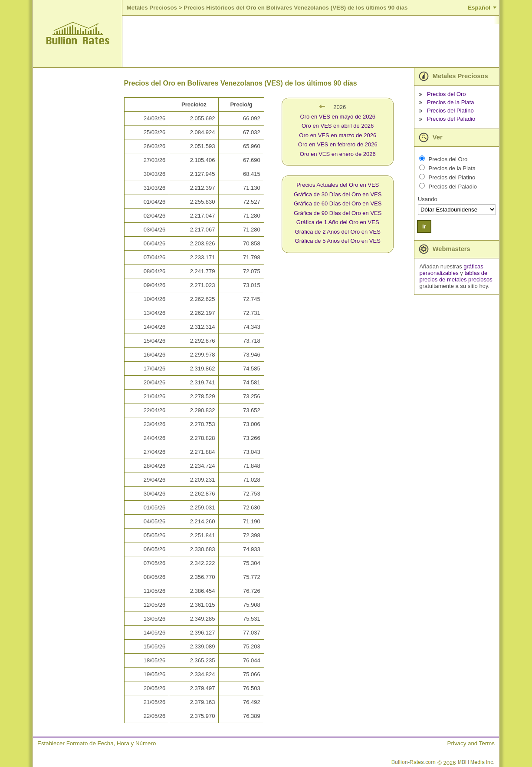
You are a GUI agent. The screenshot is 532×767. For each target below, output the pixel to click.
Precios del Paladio (451, 119)
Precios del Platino (450, 111)
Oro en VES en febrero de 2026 (338, 144)
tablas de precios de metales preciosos (456, 276)
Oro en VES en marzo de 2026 (338, 135)
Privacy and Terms (471, 743)
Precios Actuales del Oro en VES (338, 185)
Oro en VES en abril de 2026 (338, 126)
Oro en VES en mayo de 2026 (338, 117)
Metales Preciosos (152, 8)
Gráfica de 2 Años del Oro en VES (338, 232)
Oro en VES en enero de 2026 (338, 154)
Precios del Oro (447, 94)
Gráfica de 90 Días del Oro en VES (338, 213)
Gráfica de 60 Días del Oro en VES (338, 203)
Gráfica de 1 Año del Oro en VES (338, 222)
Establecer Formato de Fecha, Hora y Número (97, 743)
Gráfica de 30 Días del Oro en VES (338, 194)
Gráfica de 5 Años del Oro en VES (338, 241)
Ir (424, 226)
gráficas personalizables (451, 270)
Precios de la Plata (450, 102)
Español (479, 8)
